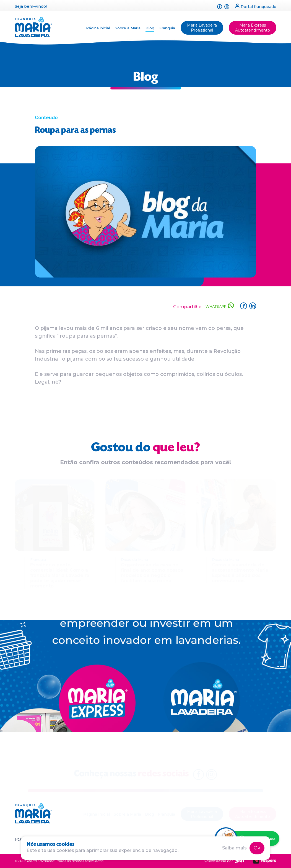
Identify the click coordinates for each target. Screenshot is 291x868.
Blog (150, 28)
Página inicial (98, 28)
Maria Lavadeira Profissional (202, 28)
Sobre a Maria (128, 28)
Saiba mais (234, 848)
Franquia (167, 28)
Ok (257, 848)
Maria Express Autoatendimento (253, 28)
